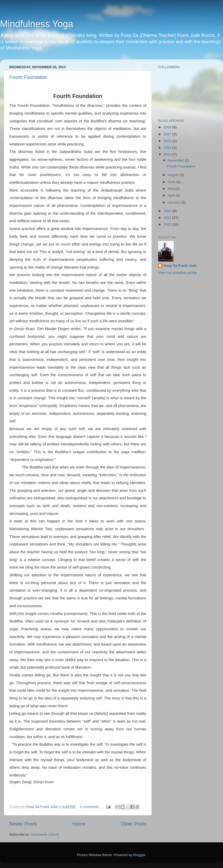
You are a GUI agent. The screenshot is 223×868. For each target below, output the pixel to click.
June (172, 182)
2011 (168, 218)
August (174, 175)
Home (79, 824)
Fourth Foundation (28, 77)
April (172, 195)
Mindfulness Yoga (37, 24)
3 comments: (90, 807)
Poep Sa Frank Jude (180, 266)
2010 (168, 224)
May (172, 189)
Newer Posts (23, 824)
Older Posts (134, 824)
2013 (168, 154)
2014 (168, 148)
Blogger (139, 855)
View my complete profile (178, 273)
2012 (168, 211)
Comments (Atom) (45, 834)
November (176, 160)
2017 (168, 134)
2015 (168, 141)
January (175, 202)
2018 (168, 127)
